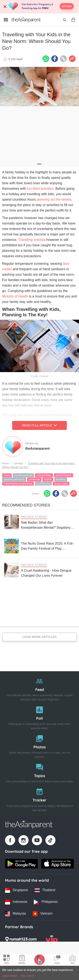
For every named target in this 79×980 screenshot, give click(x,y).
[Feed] (39, 688)
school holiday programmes (18, 484)
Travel (7, 475)
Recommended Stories (26, 505)
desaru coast (61, 484)
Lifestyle (18, 463)
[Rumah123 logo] (21, 940)
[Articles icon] (22, 960)
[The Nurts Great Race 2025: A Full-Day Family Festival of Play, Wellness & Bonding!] (39, 546)
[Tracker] (39, 799)
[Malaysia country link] (15, 914)
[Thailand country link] (45, 890)
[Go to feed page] (26, 20)
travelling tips (43, 484)
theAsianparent (37, 448)
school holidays (64, 475)
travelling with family (14, 479)
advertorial (34, 479)
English (48, 479)
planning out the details (54, 199)
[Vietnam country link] (42, 914)
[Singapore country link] (16, 890)
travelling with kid (23, 475)
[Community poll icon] (72, 960)
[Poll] (39, 717)
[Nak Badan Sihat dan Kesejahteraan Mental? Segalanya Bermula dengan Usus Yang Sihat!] (39, 522)
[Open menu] (6, 20)
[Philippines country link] (46, 902)
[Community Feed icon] (57, 960)
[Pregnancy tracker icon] (39, 959)
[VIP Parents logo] (52, 940)
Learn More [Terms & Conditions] (10, 976)
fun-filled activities (40, 189)
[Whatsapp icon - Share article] (46, 59)
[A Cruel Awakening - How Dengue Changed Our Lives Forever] (39, 570)
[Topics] (39, 772)
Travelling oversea (32, 240)
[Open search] (65, 20)
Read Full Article (39, 425)
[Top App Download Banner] (39, 7)
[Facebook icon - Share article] (55, 59)
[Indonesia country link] (16, 902)
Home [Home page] (5, 463)
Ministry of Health (15, 296)
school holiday (44, 475)
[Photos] (39, 746)
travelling (61, 479)
